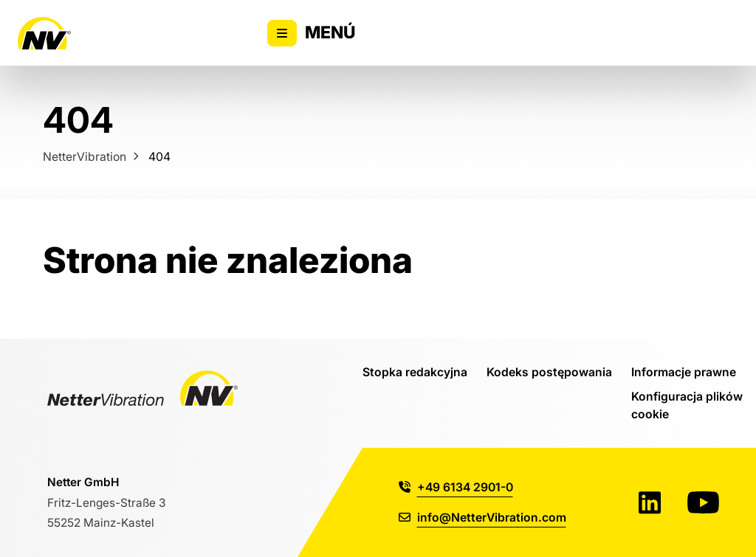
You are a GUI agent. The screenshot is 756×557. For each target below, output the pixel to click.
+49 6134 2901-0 (456, 487)
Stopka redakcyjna (415, 372)
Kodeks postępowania (549, 372)
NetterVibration (85, 156)
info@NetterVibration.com (482, 517)
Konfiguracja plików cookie (687, 405)
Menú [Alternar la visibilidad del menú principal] (312, 33)
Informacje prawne (684, 372)
